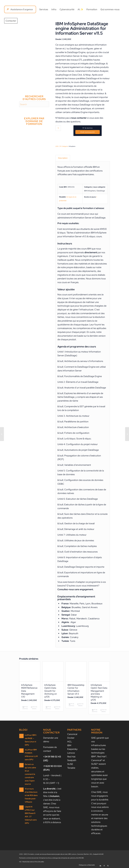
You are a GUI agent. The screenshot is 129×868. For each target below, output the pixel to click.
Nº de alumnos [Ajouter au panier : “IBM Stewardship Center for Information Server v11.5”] (71, 705)
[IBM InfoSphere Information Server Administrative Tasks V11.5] (2, 434)
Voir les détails (34, 708)
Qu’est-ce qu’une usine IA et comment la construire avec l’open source (30, 774)
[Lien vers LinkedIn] (100, 865)
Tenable (71, 768)
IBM (69, 745)
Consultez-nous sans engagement (75, 589)
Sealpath (72, 760)
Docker (71, 738)
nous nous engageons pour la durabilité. (100, 796)
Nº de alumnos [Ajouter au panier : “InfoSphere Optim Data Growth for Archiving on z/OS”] (48, 708)
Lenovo (71, 753)
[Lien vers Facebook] (104, 865)
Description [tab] (63, 158)
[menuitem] (20, 9)
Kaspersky (72, 749)
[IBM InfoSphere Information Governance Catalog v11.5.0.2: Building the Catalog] (127, 434)
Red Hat (71, 757)
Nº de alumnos (87, 128)
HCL (70, 742)
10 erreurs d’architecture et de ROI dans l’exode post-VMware (31, 795)
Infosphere (72, 146)
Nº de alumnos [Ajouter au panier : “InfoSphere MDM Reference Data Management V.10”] (25, 708)
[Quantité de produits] (58, 128)
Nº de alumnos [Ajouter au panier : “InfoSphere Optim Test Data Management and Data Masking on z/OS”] (95, 711)
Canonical (72, 734)
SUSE (70, 764)
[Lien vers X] (108, 865)
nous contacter (79, 118)
